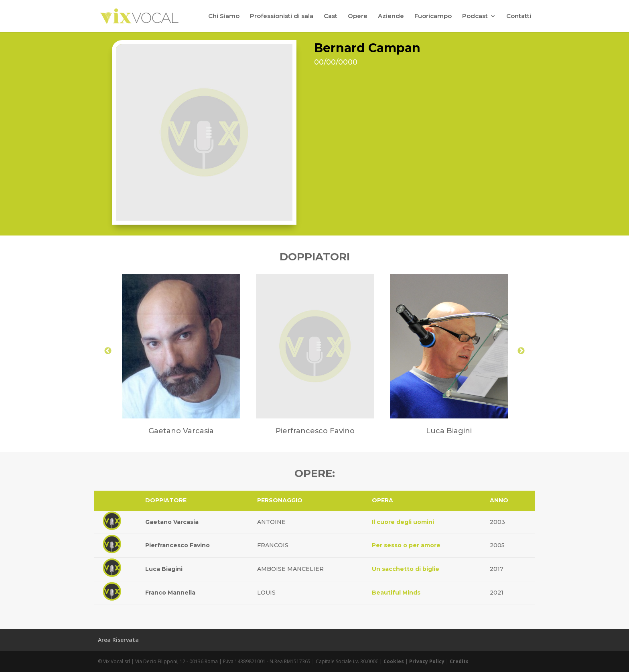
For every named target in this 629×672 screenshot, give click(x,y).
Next (521, 351)
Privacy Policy (427, 661)
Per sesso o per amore (406, 545)
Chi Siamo (224, 16)
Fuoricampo (433, 16)
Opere (358, 16)
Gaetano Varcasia (172, 522)
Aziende (391, 16)
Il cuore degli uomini (403, 522)
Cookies (394, 661)
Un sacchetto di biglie (406, 569)
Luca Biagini (164, 569)
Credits (459, 661)
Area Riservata (118, 640)
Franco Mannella (170, 593)
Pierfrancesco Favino (178, 545)
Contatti (519, 16)
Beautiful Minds (396, 593)
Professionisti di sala (282, 16)
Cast (331, 16)
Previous (108, 351)
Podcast (475, 16)
